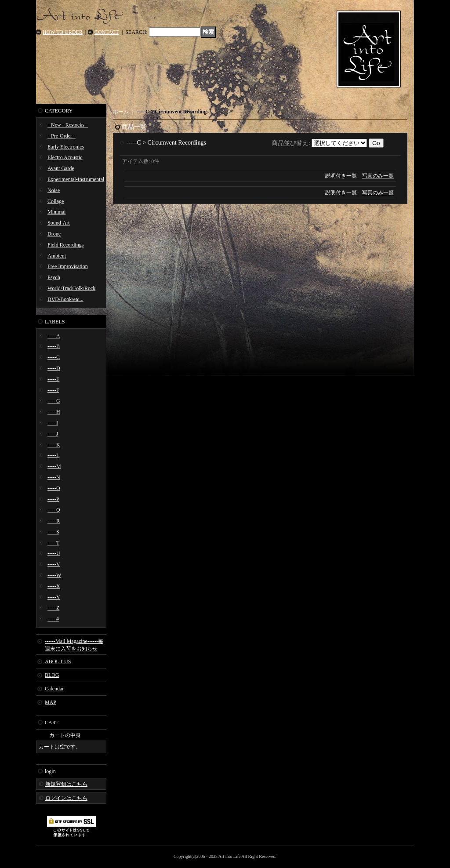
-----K (54, 445)
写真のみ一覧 (378, 176)
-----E (53, 379)
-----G (54, 401)
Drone (54, 234)
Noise (54, 190)
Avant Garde (61, 168)
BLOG (52, 675)
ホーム (121, 112)
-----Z (53, 608)
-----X (54, 586)
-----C (54, 357)
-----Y (54, 597)
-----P (53, 499)
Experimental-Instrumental (76, 179)
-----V (54, 564)
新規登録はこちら (66, 784)
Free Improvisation (68, 266)
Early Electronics (66, 147)
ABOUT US (58, 661)
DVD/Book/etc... (65, 299)
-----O (54, 488)
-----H (54, 412)
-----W (54, 575)
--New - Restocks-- (68, 125)
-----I (53, 423)
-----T (53, 543)
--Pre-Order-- (62, 136)
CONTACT (107, 32)
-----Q (54, 510)
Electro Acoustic (65, 157)
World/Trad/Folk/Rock (71, 288)
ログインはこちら (66, 798)
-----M (54, 466)
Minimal (56, 212)
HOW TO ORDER (63, 32)
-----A (54, 336)
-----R (54, 521)
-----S (53, 532)
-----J (53, 434)
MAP (51, 702)
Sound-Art (59, 223)
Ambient (57, 256)
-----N (54, 477)
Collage (56, 201)
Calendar (54, 689)
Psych (54, 277)
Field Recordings (65, 245)
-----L (53, 455)
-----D (54, 368)
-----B (54, 346)
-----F (53, 390)
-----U (54, 553)
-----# (53, 619)
